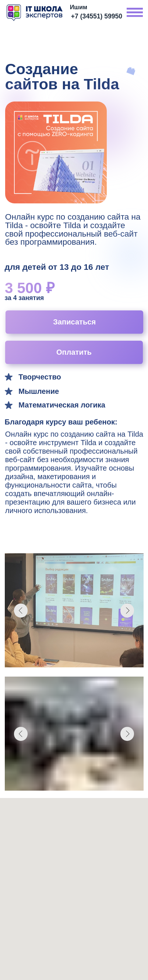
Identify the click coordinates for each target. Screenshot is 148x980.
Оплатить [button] (74, 352)
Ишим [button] (79, 7)
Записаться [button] (74, 322)
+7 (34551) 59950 (97, 16)
